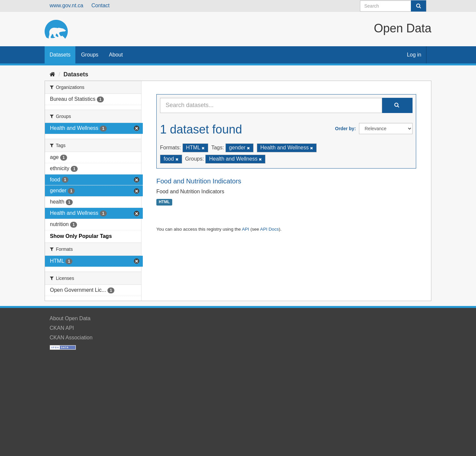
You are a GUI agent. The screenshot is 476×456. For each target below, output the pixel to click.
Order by (345, 129)
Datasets (60, 55)
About (116, 55)
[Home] (52, 74)
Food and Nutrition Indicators (199, 181)
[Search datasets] (393, 6)
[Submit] (418, 6)
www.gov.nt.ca (66, 5)
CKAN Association (71, 338)
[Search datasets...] (271, 105)
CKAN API (62, 328)
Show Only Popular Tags (81, 236)
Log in (414, 55)
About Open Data (70, 318)
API (246, 229)
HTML (164, 202)
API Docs (270, 229)
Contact (100, 5)
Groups (90, 55)
